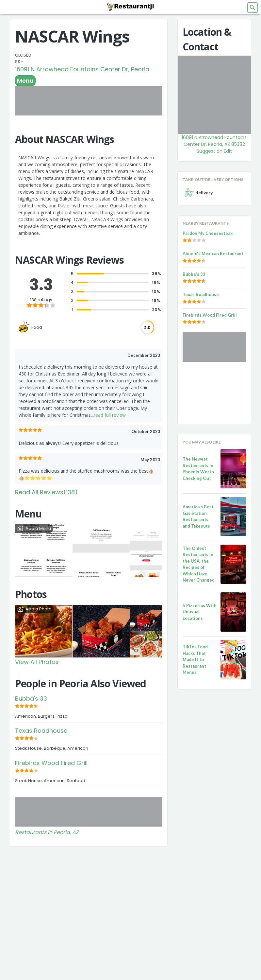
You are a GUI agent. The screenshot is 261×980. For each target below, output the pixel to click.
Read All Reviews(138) (46, 492)
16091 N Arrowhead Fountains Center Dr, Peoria (82, 69)
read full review (110, 415)
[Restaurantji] (131, 7)
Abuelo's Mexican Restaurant (213, 254)
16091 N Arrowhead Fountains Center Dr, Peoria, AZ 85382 (214, 141)
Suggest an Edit (214, 151)
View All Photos (37, 662)
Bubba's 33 (31, 699)
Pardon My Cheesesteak (208, 233)
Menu (25, 81)
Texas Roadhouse (41, 731)
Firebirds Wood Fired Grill (51, 763)
